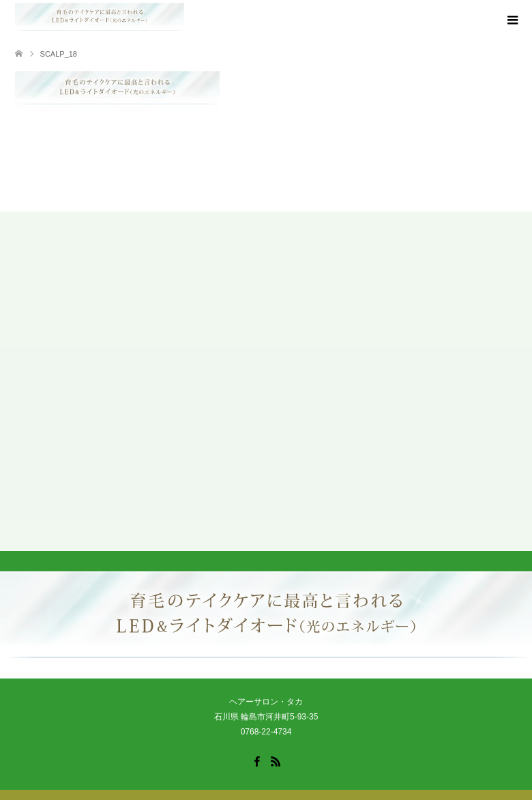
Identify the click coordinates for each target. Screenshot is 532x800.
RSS (276, 760)
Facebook (256, 760)
